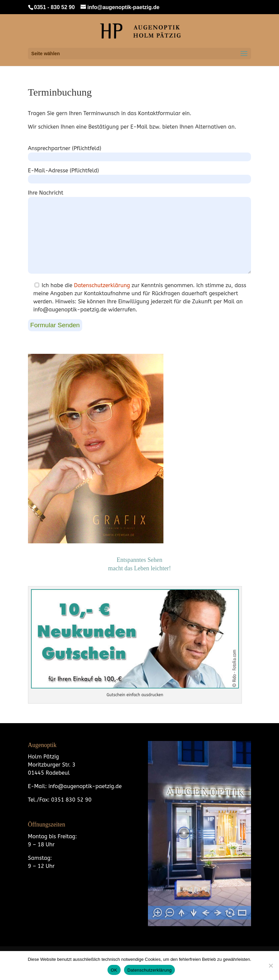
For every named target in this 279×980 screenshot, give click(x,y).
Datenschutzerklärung (102, 285)
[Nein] (271, 966)
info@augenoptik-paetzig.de (84, 786)
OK (114, 970)
